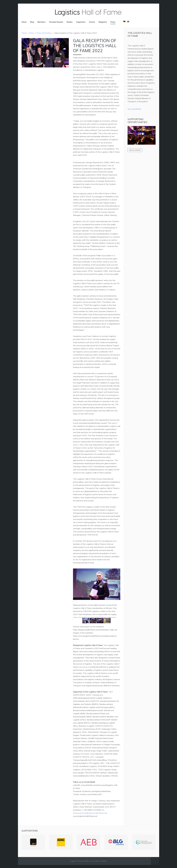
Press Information (44, 33)
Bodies (70, 22)
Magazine (103, 22)
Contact (96, 861)
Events (92, 22)
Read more (135, 150)
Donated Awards (56, 22)
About (24, 22)
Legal (73, 861)
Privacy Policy (84, 861)
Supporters (81, 22)
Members (41, 22)
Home (24, 33)
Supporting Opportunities (137, 121)
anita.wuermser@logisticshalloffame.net (90, 813)
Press (113, 22)
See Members (134, 109)
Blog (32, 22)
